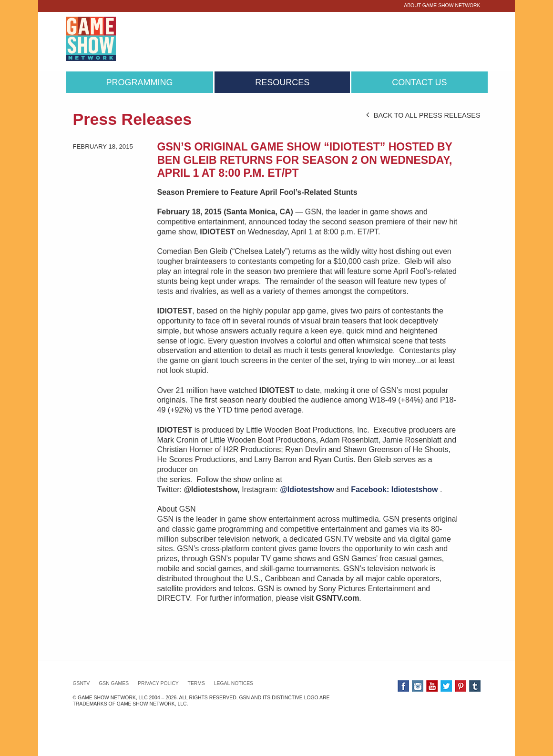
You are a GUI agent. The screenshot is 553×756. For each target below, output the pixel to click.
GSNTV (82, 683)
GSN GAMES (114, 683)
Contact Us (419, 82)
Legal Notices (234, 683)
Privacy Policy (158, 683)
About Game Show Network (442, 5)
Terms (196, 683)
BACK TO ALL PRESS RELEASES (423, 115)
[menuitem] (140, 83)
